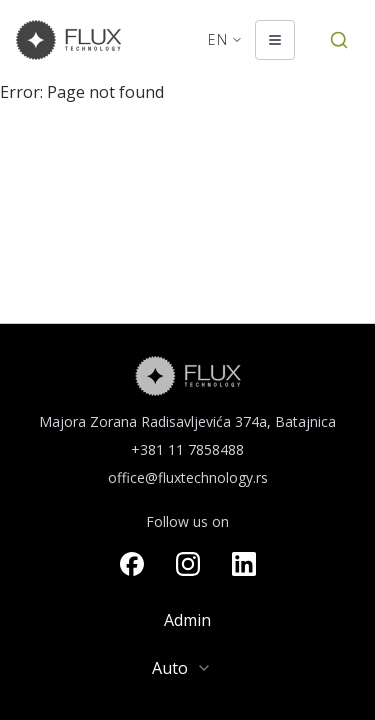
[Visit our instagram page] (188, 564)
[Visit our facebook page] (132, 564)
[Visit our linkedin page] (244, 564)
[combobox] (188, 668)
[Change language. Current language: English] (225, 40)
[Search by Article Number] (339, 40)
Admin (187, 620)
